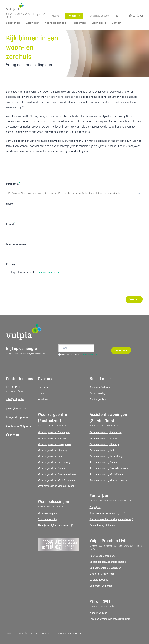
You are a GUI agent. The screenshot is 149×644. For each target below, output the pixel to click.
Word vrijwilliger (98, 399)
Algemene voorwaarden (42, 633)
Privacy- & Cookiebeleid (16, 633)
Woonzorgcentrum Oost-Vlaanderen (57, 474)
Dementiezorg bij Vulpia (102, 525)
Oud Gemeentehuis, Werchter (105, 568)
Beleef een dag (98, 393)
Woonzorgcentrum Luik (50, 457)
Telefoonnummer (16, 244)
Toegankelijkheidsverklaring (69, 633)
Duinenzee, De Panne (101, 586)
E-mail (11, 224)
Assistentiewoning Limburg (104, 445)
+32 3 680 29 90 (19, 15)
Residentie (13, 184)
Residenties (79, 23)
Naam (10, 204)
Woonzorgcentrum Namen (52, 468)
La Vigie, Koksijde (99, 580)
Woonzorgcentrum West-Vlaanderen (57, 480)
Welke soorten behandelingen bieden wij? (112, 520)
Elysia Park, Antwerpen (102, 574)
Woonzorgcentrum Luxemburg (54, 462)
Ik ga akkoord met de (33, 273)
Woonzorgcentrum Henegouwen (55, 445)
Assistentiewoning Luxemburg (106, 457)
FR (122, 16)
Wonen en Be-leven (100, 387)
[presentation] (29, 286)
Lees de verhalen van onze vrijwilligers (110, 619)
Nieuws (56, 16)
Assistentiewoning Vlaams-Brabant (109, 480)
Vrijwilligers (99, 23)
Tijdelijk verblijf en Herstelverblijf (55, 525)
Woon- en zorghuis (48, 513)
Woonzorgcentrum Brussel (52, 439)
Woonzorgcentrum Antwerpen (54, 433)
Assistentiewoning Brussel (104, 439)
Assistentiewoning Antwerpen (106, 433)
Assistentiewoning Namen (104, 462)
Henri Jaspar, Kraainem (102, 556)
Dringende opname (99, 16)
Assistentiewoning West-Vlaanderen (109, 474)
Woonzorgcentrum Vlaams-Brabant (57, 486)
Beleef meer (13, 23)
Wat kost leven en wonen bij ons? (107, 513)
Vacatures (74, 16)
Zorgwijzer (32, 23)
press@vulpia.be (16, 408)
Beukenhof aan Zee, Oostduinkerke (108, 562)
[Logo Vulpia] (74, 7)
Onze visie (43, 387)
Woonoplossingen (55, 23)
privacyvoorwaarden (48, 273)
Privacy (11, 264)
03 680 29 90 (14, 387)
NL (117, 16)
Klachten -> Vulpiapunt (20, 426)
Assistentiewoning (48, 520)
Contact (116, 23)
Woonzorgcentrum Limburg (52, 450)
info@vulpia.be (15, 399)
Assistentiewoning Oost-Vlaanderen (109, 468)
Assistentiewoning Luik (102, 450)
